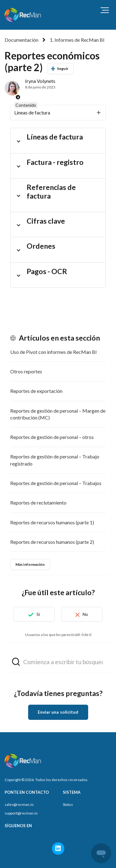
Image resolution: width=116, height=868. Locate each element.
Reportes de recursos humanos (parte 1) (52, 522)
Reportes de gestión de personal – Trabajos (56, 483)
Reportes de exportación (36, 391)
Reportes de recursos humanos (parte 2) (52, 542)
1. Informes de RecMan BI (77, 40)
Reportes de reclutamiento (38, 503)
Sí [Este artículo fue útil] (38, 614)
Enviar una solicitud (58, 712)
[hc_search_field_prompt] (58, 662)
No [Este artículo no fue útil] (85, 614)
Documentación (21, 40)
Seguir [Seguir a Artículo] (63, 69)
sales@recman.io (19, 804)
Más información (30, 564)
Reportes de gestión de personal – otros (52, 437)
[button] (105, 10)
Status (68, 804)
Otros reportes (26, 371)
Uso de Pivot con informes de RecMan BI (54, 352)
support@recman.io (21, 813)
